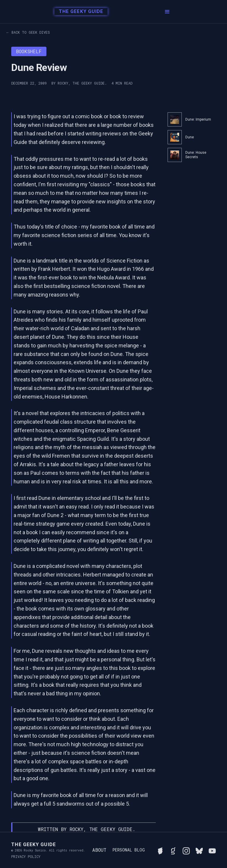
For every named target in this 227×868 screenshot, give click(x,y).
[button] (167, 12)
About (99, 850)
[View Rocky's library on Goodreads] (173, 850)
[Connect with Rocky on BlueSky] (199, 850)
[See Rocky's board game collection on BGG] (160, 850)
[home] (79, 12)
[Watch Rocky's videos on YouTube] (212, 850)
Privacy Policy (26, 856)
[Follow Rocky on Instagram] (186, 850)
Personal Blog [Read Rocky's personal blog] (129, 850)
